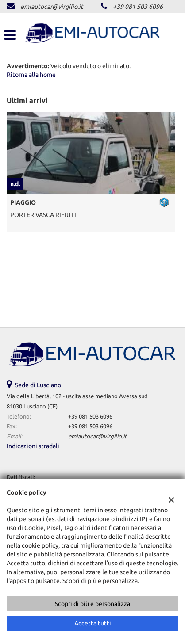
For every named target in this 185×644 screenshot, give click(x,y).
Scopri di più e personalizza (92, 604)
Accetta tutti (93, 623)
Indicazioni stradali (33, 446)
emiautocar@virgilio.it (52, 7)
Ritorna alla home (31, 75)
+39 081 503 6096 (138, 7)
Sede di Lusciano (38, 385)
